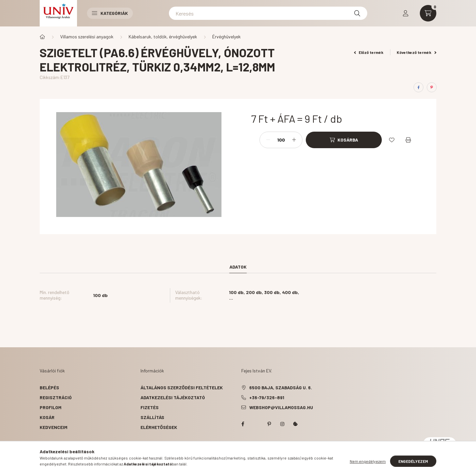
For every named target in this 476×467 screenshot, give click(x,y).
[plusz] (294, 140)
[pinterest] (432, 87)
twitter (256, 424)
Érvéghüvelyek (226, 37)
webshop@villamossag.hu (281, 407)
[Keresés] (268, 13)
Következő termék (416, 52)
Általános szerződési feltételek (182, 387)
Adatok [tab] (238, 267)
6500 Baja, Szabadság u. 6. (281, 387)
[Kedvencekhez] (392, 140)
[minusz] (268, 140)
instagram (282, 424)
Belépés (49, 387)
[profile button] (406, 13)
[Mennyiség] (281, 140)
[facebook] (418, 87)
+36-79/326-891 (267, 397)
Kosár (47, 417)
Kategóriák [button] (110, 13)
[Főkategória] (42, 37)
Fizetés (150, 407)
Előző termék (369, 52)
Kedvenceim (54, 427)
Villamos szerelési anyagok (87, 37)
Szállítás (152, 417)
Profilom (51, 407)
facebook (243, 424)
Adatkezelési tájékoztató (173, 397)
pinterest (269, 424)
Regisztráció (56, 397)
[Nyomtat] (408, 140)
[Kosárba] (344, 140)
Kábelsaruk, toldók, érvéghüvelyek (163, 37)
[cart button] (428, 13)
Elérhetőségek (159, 427)
